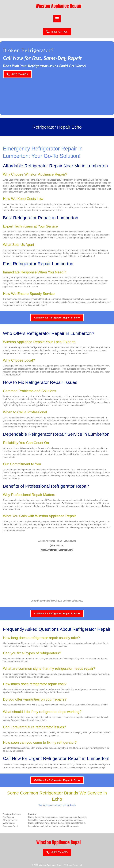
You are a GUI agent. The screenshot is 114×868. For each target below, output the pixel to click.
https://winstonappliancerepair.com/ (57, 550)
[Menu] (57, 19)
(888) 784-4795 (57, 545)
